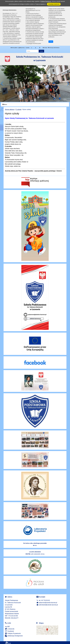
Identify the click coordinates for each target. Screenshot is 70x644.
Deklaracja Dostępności (14, 636)
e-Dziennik (10, 629)
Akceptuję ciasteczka (54, 4)
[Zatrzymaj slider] (35, 100)
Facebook (9, 631)
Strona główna (14, 48)
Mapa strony (22, 48)
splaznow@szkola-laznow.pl (47, 603)
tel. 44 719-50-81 (43, 600)
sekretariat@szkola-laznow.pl (47, 605)
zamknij (51, 42)
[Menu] (35, 104)
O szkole (18, 109)
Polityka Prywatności (13, 633)
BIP (7, 627)
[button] (2, 84)
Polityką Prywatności (46, 1)
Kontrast (45, 48)
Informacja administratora (54, 48)
